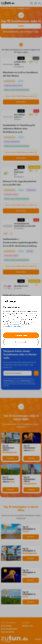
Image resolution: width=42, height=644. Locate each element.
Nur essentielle (21, 342)
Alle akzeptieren (21, 335)
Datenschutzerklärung (15, 326)
